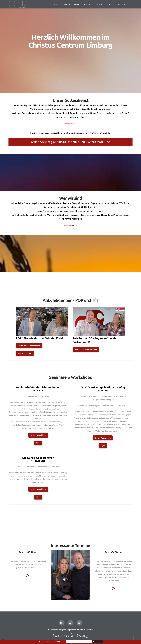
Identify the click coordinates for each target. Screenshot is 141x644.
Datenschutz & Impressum (59, 630)
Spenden (89, 630)
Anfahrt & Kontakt (77, 630)
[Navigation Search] (130, 4)
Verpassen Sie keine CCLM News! (52, 642)
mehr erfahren (70, 124)
